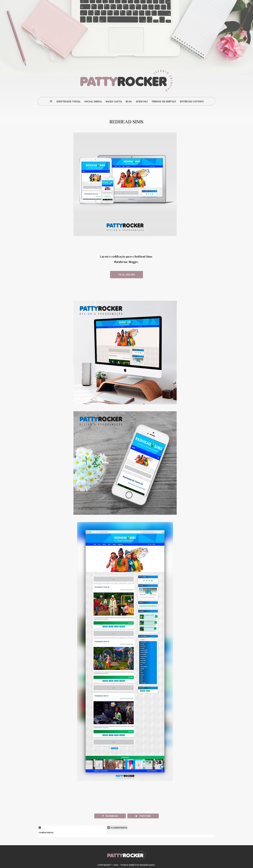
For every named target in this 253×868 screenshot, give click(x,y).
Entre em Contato (192, 102)
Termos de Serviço (164, 102)
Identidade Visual (69, 102)
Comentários (72, 830)
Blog (129, 102)
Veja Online (127, 275)
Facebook (110, 816)
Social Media (93, 102)
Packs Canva (114, 102)
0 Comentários (117, 828)
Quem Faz (142, 102)
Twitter (143, 816)
